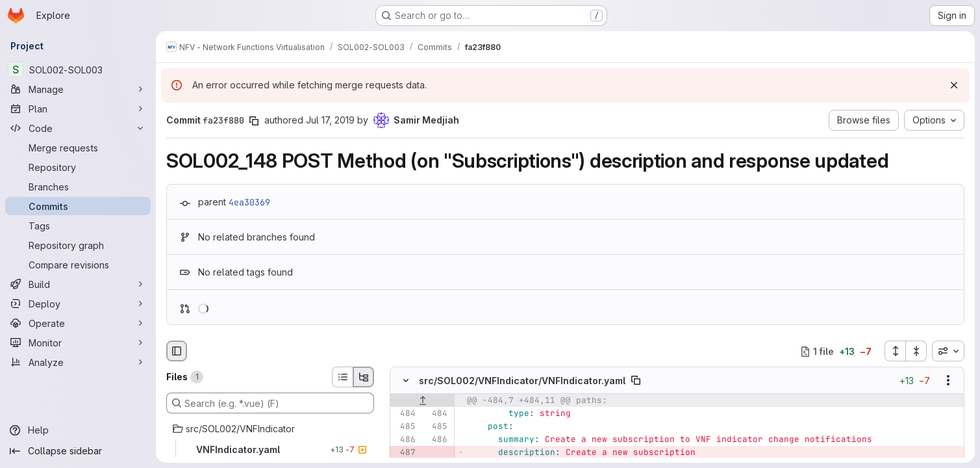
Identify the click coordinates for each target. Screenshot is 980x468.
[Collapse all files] (916, 351)
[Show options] (948, 381)
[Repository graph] (78, 245)
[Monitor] (78, 343)
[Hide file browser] (177, 351)
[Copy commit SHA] (254, 121)
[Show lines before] (422, 401)
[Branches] (78, 187)
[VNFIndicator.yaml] (270, 450)
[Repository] (78, 167)
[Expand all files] (895, 351)
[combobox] (948, 351)
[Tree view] (364, 377)
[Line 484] (405, 414)
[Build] (78, 284)
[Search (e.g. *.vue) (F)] (270, 403)
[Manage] (78, 89)
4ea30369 (249, 202)
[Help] (78, 430)
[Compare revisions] (78, 265)
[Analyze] (78, 362)
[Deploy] (78, 304)
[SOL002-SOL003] (78, 70)
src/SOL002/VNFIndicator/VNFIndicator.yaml (522, 381)
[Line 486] (405, 440)
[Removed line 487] (405, 453)
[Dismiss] (954, 85)
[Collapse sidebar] (78, 451)
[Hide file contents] (406, 381)
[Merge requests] (78, 148)
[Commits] (78, 206)
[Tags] (78, 226)
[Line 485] (405, 427)
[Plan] (78, 109)
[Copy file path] (636, 381)
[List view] (342, 377)
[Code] (78, 128)
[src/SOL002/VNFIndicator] (270, 429)
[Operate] (78, 323)
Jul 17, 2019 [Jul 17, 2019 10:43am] (330, 120)
